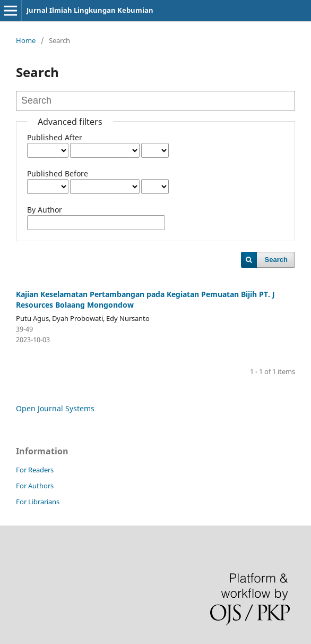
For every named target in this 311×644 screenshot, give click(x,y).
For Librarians (38, 502)
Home (26, 40)
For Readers (35, 470)
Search (276, 260)
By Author (45, 210)
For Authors (35, 486)
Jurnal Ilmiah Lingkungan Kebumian (90, 10)
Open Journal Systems (55, 408)
